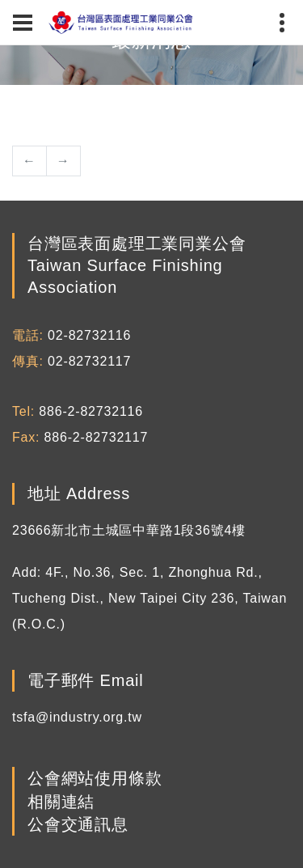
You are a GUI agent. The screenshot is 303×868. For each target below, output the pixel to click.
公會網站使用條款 (95, 779)
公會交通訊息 (78, 824)
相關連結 (61, 802)
